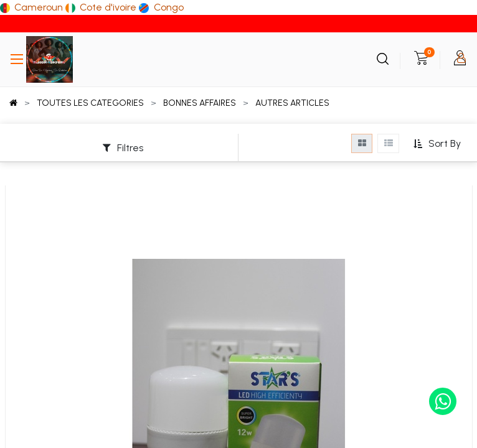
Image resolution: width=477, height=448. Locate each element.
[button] (437, 144)
